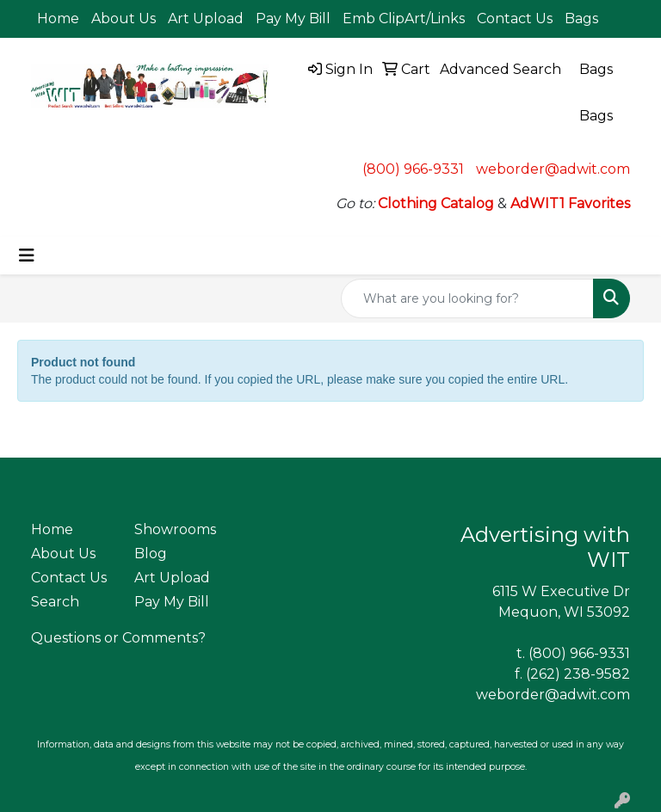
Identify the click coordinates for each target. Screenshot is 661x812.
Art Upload (206, 18)
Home (58, 18)
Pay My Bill (293, 18)
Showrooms (175, 529)
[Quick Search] (467, 298)
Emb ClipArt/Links (404, 18)
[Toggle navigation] (27, 255)
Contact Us (515, 18)
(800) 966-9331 (413, 169)
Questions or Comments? (118, 638)
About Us (124, 18)
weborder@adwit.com (553, 169)
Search (55, 602)
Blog (151, 554)
